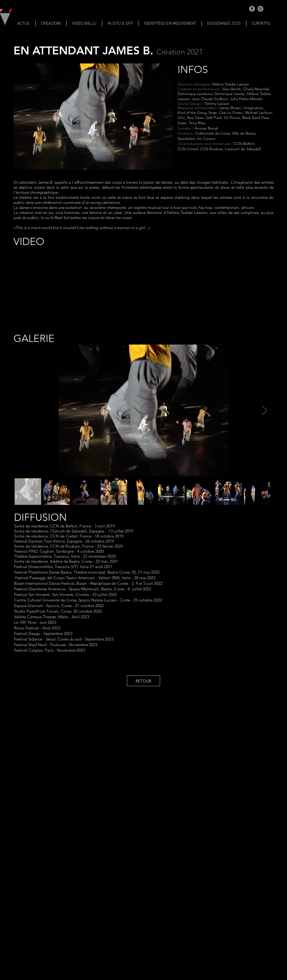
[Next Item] (265, 411)
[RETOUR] (143, 681)
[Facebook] (252, 9)
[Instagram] (260, 9)
